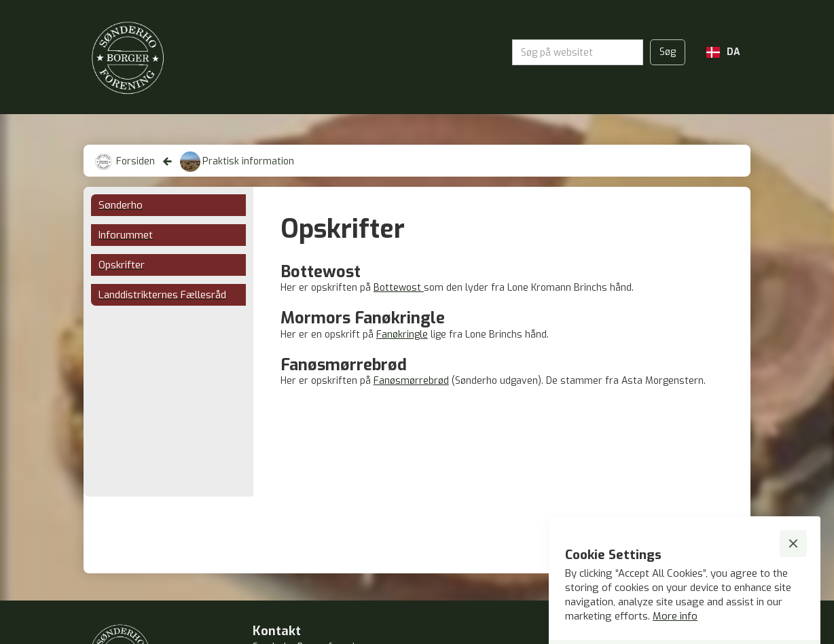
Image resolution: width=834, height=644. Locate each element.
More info (675, 616)
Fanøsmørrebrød (411, 381)
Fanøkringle (402, 335)
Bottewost (399, 288)
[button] (723, 52)
